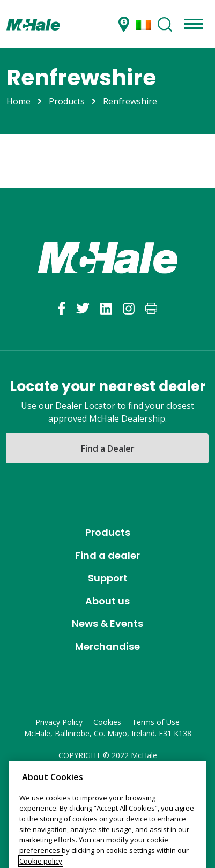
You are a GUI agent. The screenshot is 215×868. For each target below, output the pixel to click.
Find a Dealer (108, 448)
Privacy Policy (59, 722)
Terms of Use (156, 722)
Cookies (107, 722)
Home (18, 101)
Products (67, 101)
